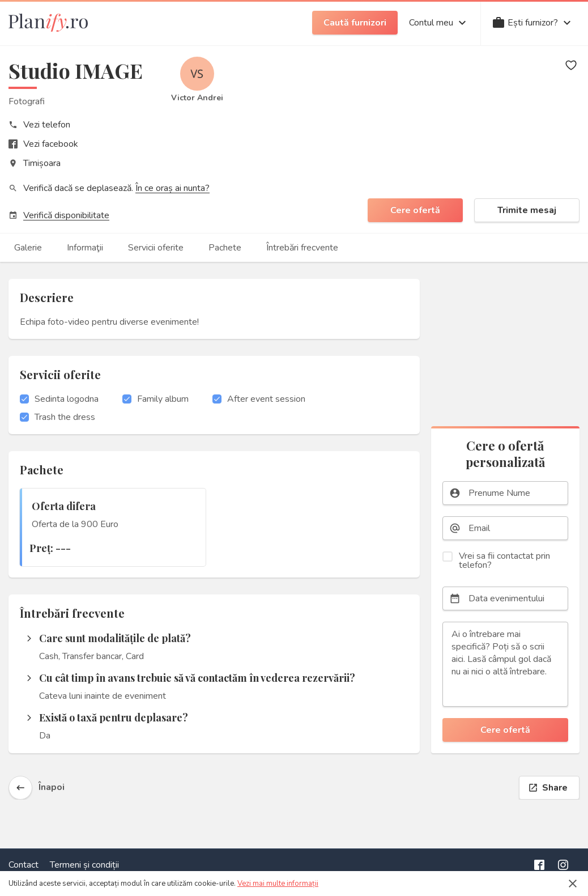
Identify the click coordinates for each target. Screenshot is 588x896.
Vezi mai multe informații (278, 884)
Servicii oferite (156, 248)
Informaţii (85, 248)
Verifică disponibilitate (66, 215)
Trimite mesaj (527, 210)
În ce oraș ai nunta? (172, 188)
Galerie (28, 248)
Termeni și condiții (84, 865)
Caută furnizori (355, 23)
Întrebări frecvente (302, 248)
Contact (24, 865)
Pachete (225, 248)
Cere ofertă (415, 210)
